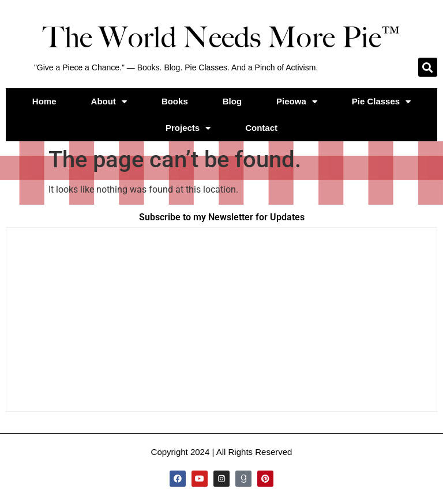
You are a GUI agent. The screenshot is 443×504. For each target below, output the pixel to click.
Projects (188, 128)
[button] (428, 67)
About (109, 102)
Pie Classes (381, 102)
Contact (261, 128)
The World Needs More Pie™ (221, 37)
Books (175, 101)
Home (44, 101)
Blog (232, 101)
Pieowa (297, 102)
